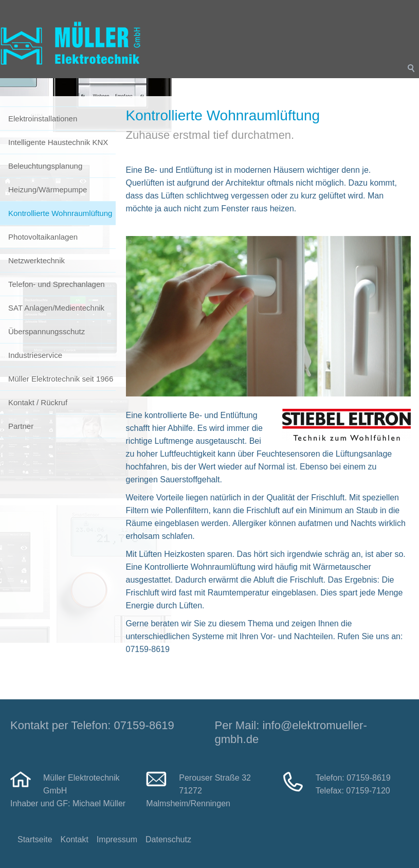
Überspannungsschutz (47, 331)
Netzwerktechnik (37, 260)
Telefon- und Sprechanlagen (57, 284)
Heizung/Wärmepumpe (48, 189)
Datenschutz (168, 839)
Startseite (35, 839)
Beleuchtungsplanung (45, 166)
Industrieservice (35, 355)
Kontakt (75, 839)
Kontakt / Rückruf (38, 402)
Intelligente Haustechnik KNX (58, 142)
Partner (21, 426)
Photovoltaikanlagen (43, 237)
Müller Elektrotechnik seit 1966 (61, 379)
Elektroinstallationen (43, 119)
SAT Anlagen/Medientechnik (56, 308)
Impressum (117, 839)
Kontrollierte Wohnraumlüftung (60, 213)
